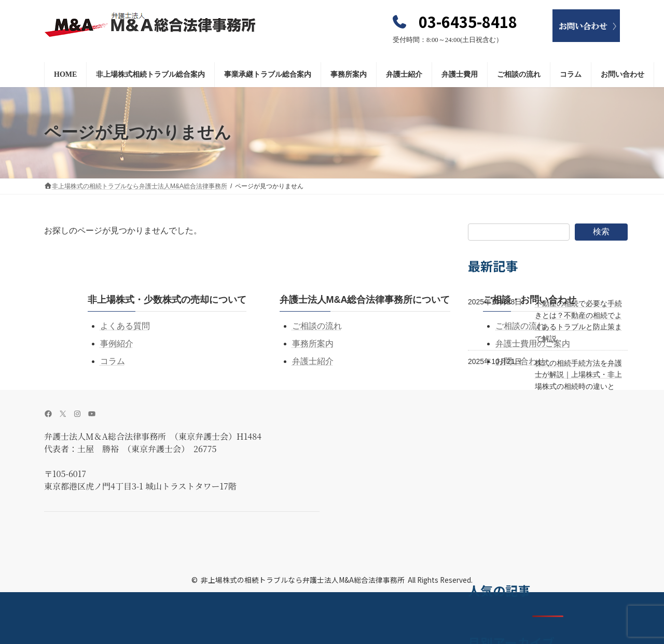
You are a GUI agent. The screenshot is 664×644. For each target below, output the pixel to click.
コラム (113, 361)
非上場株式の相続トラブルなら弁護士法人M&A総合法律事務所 (303, 580)
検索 (601, 232)
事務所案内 (313, 344)
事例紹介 (117, 344)
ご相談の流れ (317, 326)
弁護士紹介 (313, 361)
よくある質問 (125, 326)
